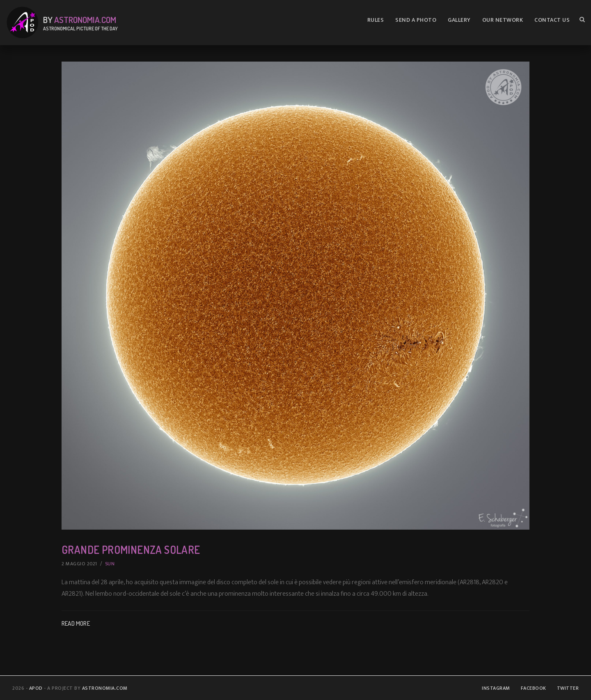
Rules (376, 20)
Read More (76, 623)
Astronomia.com (85, 20)
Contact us (552, 20)
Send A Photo (416, 20)
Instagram (496, 688)
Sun (110, 564)
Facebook (534, 688)
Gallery (459, 20)
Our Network (503, 20)
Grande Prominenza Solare (131, 550)
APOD (36, 688)
